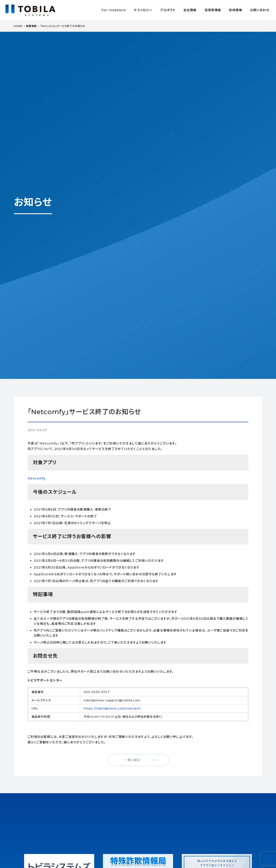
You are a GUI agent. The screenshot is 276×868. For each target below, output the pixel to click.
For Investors (114, 10)
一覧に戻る (133, 760)
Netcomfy (37, 478)
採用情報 (235, 10)
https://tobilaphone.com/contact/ (112, 708)
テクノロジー (143, 10)
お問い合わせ (260, 10)
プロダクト (168, 10)
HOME (18, 26)
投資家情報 (213, 10)
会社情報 (190, 10)
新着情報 (31, 26)
